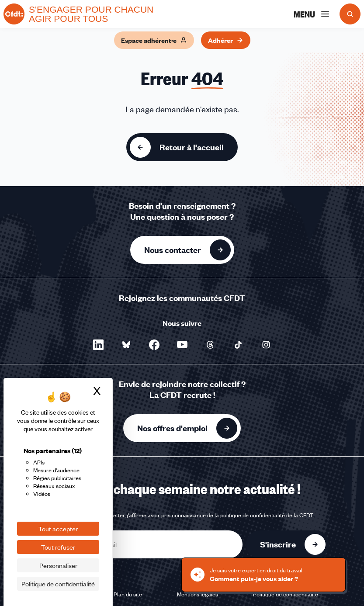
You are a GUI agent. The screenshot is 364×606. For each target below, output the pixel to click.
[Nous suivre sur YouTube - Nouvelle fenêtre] (182, 345)
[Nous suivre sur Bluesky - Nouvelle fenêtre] (126, 345)
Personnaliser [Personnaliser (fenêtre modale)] (58, 565)
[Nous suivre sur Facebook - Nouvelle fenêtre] (154, 345)
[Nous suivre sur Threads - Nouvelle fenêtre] (210, 345)
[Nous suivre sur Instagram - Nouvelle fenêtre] (266, 345)
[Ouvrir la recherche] (350, 14)
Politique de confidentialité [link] (58, 584)
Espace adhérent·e (154, 40)
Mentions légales (198, 594)
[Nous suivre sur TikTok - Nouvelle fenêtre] (238, 345)
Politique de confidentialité (286, 594)
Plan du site (128, 594)
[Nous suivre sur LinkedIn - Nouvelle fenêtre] (98, 345)
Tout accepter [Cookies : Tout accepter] (58, 529)
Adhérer (226, 40)
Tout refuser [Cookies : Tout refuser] (58, 547)
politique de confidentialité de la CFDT (267, 515)
